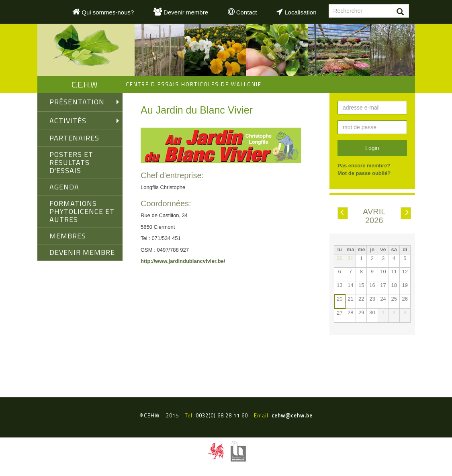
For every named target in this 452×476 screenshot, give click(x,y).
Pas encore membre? (364, 166)
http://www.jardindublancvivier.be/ (183, 261)
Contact (242, 12)
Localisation (296, 12)
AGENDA (64, 187)
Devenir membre (181, 12)
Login (372, 148)
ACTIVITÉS (68, 121)
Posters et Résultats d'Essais (71, 162)
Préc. (343, 213)
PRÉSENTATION (77, 102)
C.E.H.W (85, 84)
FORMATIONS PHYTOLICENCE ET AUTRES (82, 211)
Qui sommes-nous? (103, 12)
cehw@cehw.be (292, 415)
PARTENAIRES (74, 138)
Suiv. (406, 213)
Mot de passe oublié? (364, 173)
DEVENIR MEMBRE (82, 252)
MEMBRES (68, 236)
